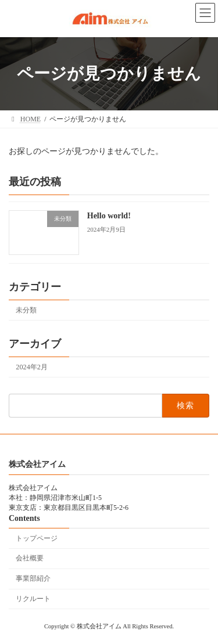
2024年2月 (32, 367)
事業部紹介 (33, 578)
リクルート (33, 598)
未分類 (26, 310)
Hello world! (109, 216)
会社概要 (30, 558)
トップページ (37, 538)
